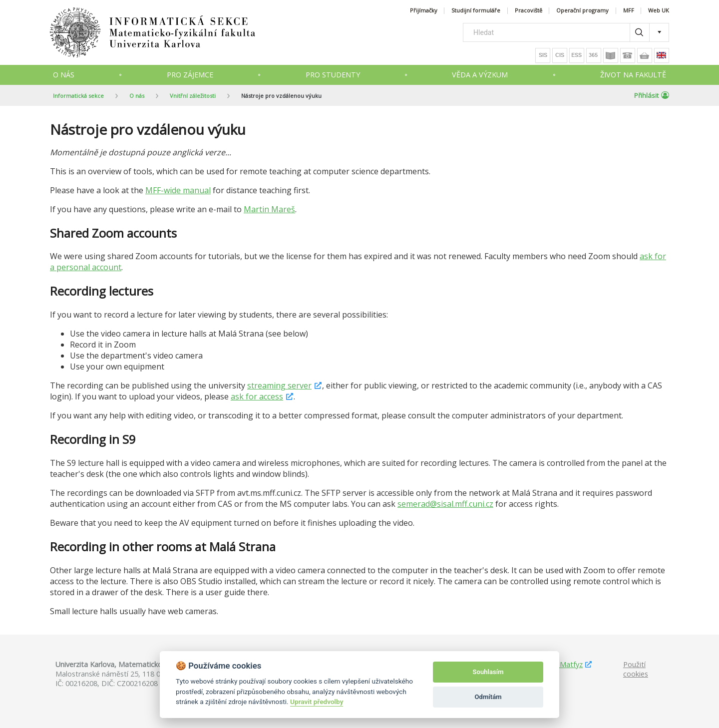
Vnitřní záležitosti (193, 96)
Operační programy (582, 11)
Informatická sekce (78, 96)
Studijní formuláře (476, 11)
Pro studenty (333, 75)
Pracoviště (529, 11)
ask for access (257, 396)
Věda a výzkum (480, 75)
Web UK (659, 11)
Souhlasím (488, 672)
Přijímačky (424, 11)
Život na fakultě (633, 75)
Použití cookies (636, 669)
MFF (629, 11)
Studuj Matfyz (559, 664)
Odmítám (488, 697)
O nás (64, 75)
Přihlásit (652, 95)
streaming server (279, 385)
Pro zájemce (190, 75)
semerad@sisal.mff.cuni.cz (445, 504)
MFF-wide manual (178, 190)
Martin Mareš (269, 209)
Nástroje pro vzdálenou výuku (281, 96)
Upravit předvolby (317, 702)
